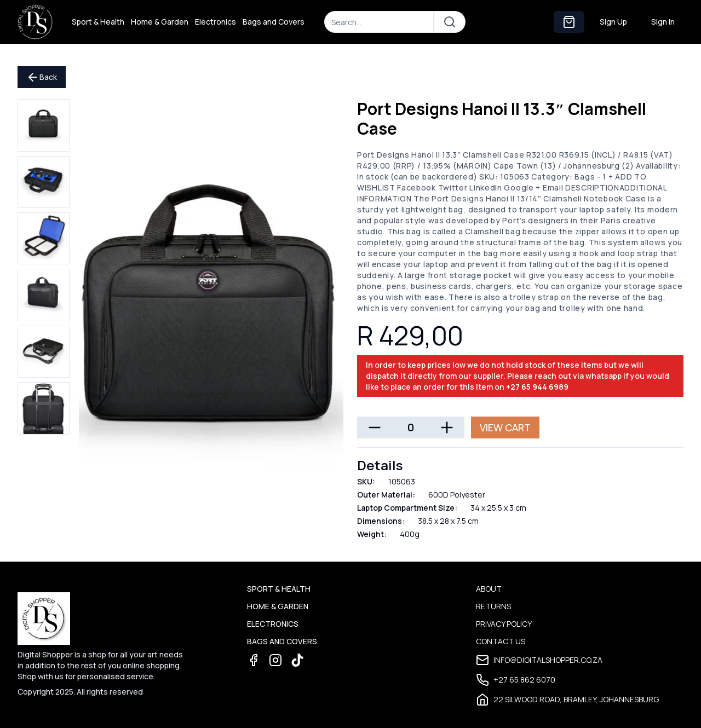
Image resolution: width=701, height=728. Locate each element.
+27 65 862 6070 (516, 680)
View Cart (505, 427)
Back (42, 77)
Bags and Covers (274, 22)
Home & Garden (160, 22)
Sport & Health (98, 22)
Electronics (216, 22)
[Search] (379, 22)
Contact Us (501, 641)
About (489, 589)
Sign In (663, 22)
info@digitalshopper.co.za (539, 660)
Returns (493, 606)
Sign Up (613, 22)
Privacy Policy (504, 624)
